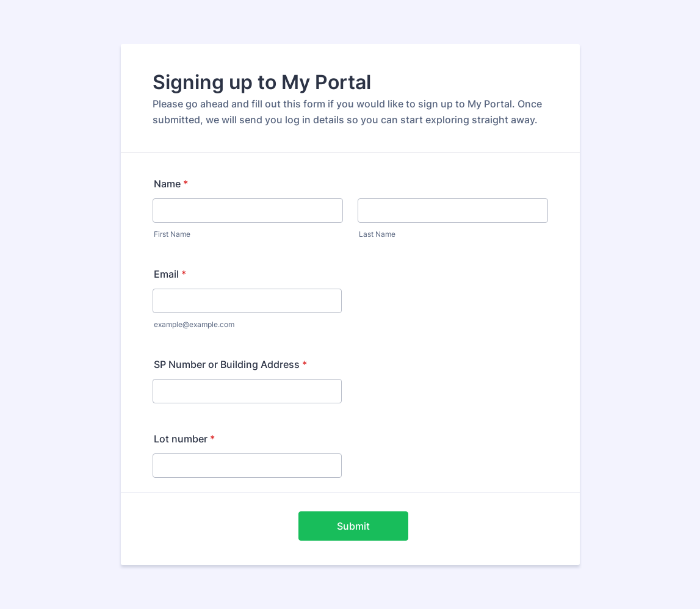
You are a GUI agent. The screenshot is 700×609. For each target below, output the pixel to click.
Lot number (184, 439)
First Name (172, 234)
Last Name (377, 234)
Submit (353, 526)
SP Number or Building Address (230, 364)
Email (170, 274)
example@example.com (194, 324)
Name (171, 184)
